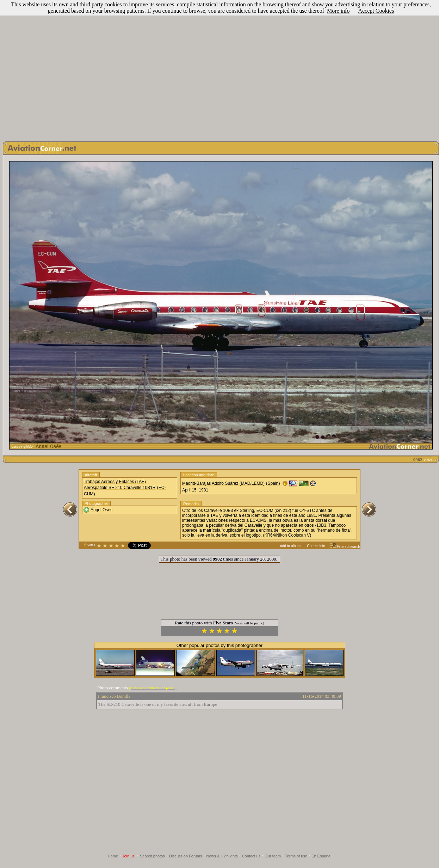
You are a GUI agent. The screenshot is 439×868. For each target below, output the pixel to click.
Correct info (316, 546)
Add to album (290, 546)
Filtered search (345, 547)
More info (338, 11)
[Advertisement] (218, 69)
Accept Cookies (376, 11)
